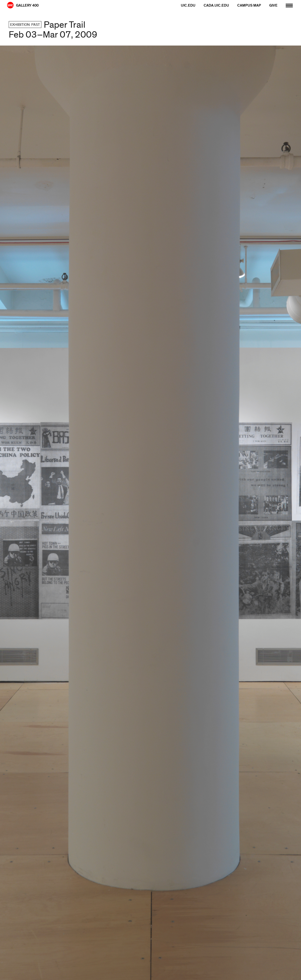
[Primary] (289, 5)
